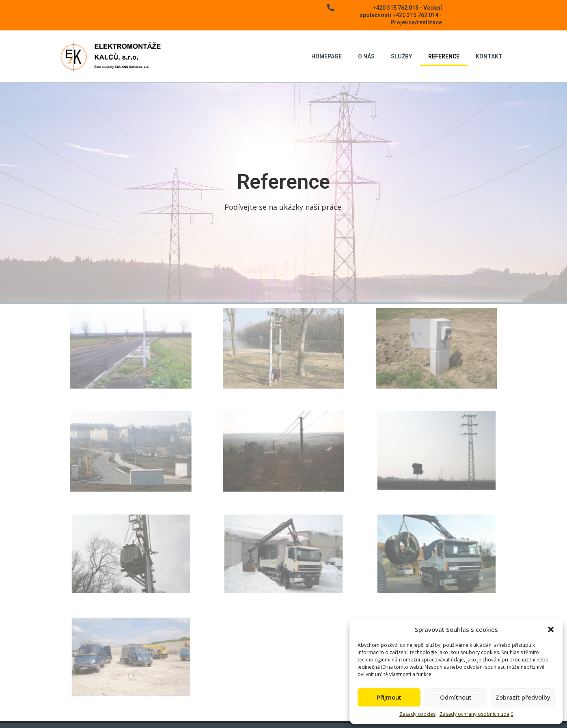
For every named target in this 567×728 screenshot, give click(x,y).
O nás (366, 56)
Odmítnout (456, 697)
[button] (551, 629)
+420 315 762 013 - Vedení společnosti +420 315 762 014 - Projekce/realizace (401, 15)
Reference (444, 56)
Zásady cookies (417, 714)
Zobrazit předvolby (523, 697)
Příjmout (389, 697)
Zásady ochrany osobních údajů (476, 714)
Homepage (327, 56)
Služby (401, 56)
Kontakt (489, 56)
